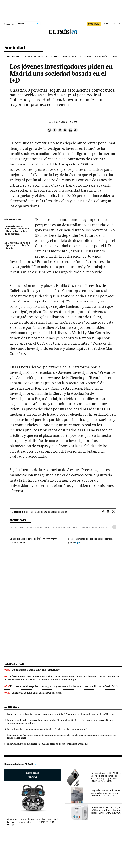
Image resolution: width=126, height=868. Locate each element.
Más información (19, 542)
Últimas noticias (14, 664)
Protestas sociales (61, 527)
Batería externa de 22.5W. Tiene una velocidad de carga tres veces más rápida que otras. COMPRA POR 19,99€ (106, 777)
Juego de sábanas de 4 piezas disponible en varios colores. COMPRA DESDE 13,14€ (105, 793)
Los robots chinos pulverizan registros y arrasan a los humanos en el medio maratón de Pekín (65, 686)
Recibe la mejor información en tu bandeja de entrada (41, 512)
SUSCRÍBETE (94, 24)
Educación (27, 56)
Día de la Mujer (12, 56)
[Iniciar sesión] (112, 24)
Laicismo (88, 56)
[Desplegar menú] (7, 32)
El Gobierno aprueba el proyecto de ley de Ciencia (17, 246)
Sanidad (66, 56)
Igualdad (56, 56)
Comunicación (101, 56)
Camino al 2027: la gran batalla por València (37, 693)
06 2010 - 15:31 (67, 122)
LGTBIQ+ (114, 56)
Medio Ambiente (42, 56)
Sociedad (15, 48)
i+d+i (47, 527)
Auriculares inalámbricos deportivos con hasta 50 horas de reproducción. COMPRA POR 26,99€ (33, 822)
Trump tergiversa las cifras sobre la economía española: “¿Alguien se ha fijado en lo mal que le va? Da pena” (61, 714)
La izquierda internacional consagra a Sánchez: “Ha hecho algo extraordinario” (47, 729)
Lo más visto (12, 707)
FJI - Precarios (17, 527)
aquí (78, 543)
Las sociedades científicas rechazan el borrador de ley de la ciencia (17, 230)
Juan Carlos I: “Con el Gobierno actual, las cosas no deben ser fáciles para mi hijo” (48, 744)
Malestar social (99, 527)
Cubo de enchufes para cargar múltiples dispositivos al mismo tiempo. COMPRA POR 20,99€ (106, 810)
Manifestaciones (34, 527)
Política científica (81, 527)
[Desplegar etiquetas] (114, 527)
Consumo (77, 56)
